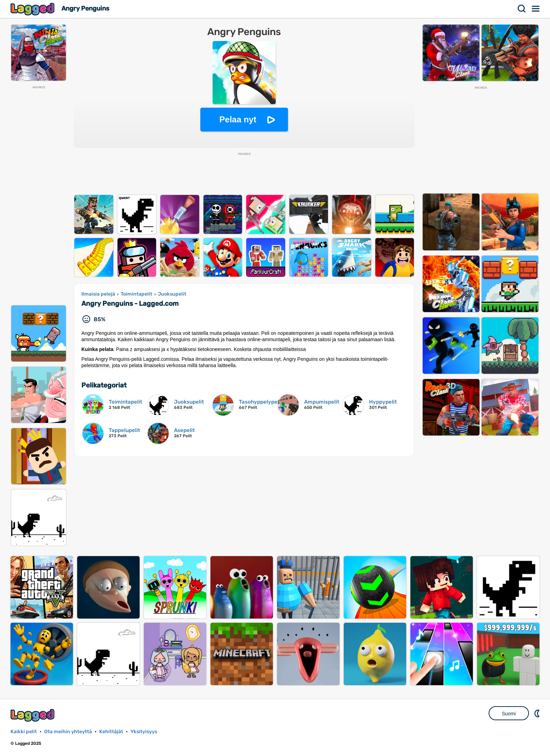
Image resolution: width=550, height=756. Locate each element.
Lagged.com (33, 715)
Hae (522, 9)
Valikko (536, 9)
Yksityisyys (144, 732)
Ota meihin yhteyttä (68, 732)
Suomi (509, 714)
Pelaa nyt (238, 119)
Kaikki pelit (24, 732)
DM (538, 713)
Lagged (33, 9)
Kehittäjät (111, 732)
